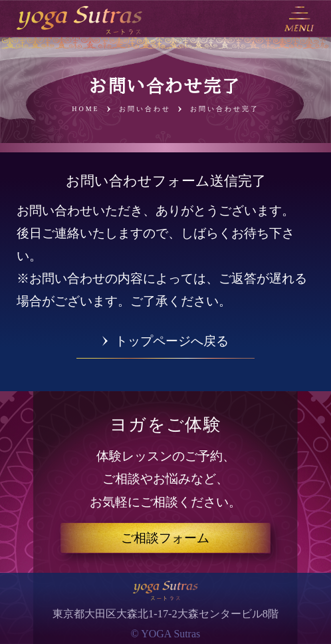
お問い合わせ (145, 109)
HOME (85, 109)
